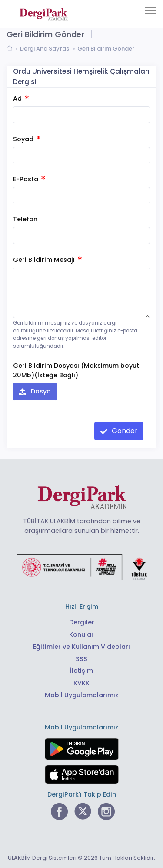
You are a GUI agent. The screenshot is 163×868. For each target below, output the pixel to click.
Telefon (25, 219)
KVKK (81, 683)
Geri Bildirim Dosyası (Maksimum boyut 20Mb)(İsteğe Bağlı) (76, 370)
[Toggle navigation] (151, 10)
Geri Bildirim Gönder (106, 49)
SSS (81, 659)
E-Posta (29, 179)
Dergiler (82, 622)
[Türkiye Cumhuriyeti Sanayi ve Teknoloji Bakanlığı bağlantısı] (82, 567)
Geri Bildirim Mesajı (47, 260)
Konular (81, 634)
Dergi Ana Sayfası (45, 49)
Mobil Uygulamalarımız (81, 695)
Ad (21, 98)
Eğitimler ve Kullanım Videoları (81, 647)
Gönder (124, 431)
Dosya (40, 391)
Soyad (27, 139)
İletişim (81, 671)
